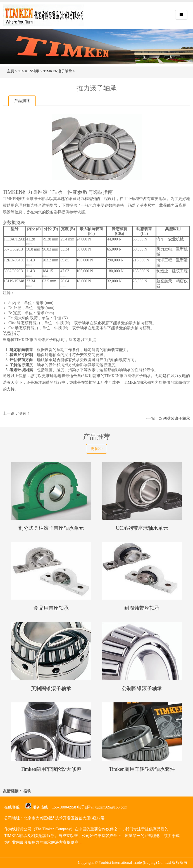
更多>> (97, 449)
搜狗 (27, 791)
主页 (11, 71)
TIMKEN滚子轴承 (58, 71)
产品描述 (22, 101)
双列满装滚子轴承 (175, 418)
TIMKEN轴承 (29, 71)
